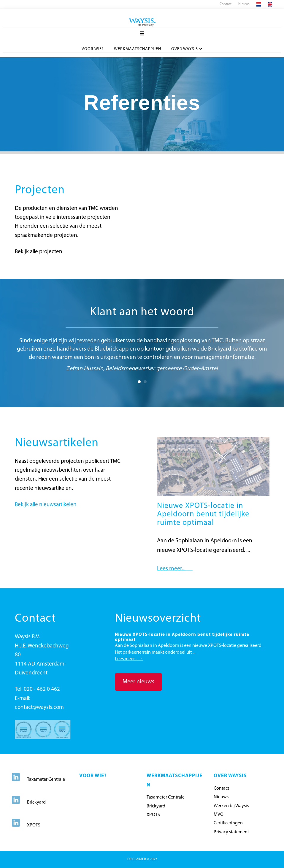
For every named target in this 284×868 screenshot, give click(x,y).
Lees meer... (175, 569)
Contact (226, 4)
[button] (138, 682)
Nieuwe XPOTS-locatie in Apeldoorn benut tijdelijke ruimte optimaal (203, 514)
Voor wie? (93, 49)
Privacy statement (231, 832)
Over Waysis (185, 49)
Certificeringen (228, 823)
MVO (219, 815)
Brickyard (36, 802)
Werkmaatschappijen (138, 49)
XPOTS (34, 825)
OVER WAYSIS (230, 776)
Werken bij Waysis (231, 806)
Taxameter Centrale (46, 780)
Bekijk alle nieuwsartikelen (46, 505)
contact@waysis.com (39, 708)
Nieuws (244, 4)
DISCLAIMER (137, 859)
